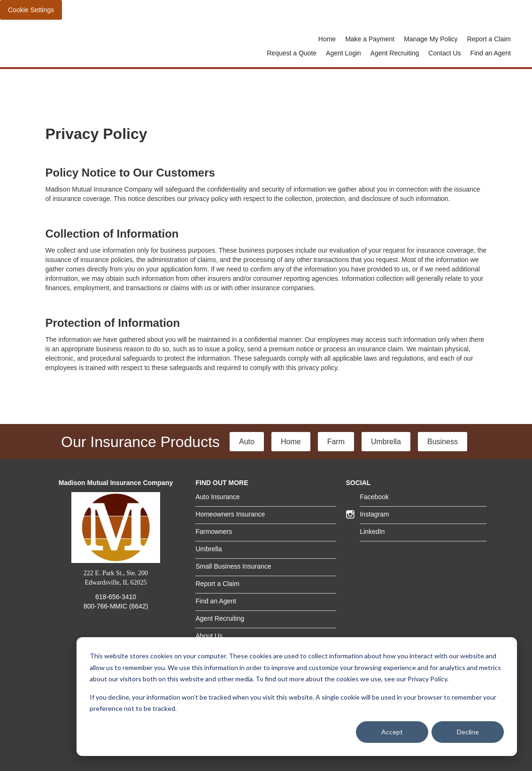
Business (443, 442)
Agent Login (343, 53)
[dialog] (297, 697)
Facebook (374, 497)
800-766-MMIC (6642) (116, 606)
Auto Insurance (217, 497)
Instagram (374, 514)
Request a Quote (292, 53)
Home (327, 39)
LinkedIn (372, 532)
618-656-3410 (116, 597)
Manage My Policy (431, 39)
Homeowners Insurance (230, 514)
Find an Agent (491, 53)
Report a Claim (489, 39)
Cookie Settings (31, 10)
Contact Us (444, 53)
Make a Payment (370, 39)
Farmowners (214, 532)
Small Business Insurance (233, 566)
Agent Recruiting (395, 53)
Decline (468, 732)
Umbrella (386, 442)
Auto (247, 442)
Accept (392, 732)
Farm (336, 442)
